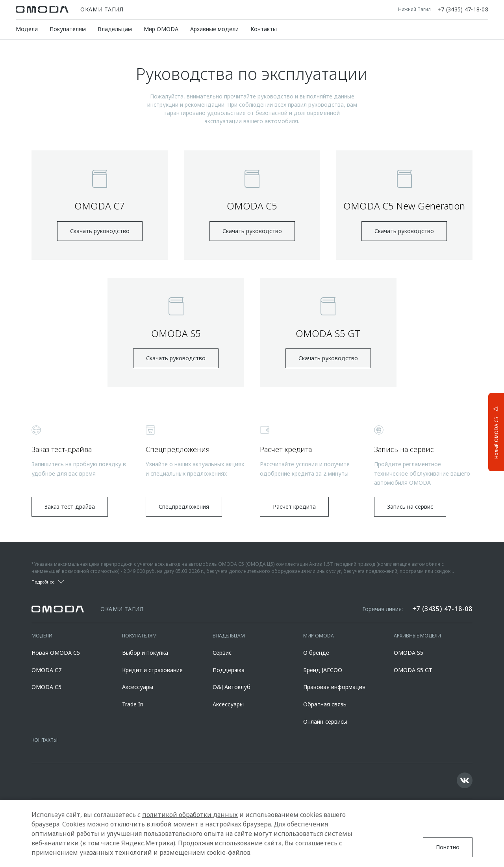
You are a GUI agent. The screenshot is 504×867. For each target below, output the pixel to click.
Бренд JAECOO (323, 670)
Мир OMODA (161, 29)
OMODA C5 (46, 687)
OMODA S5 (409, 653)
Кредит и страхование (152, 670)
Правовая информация (334, 687)
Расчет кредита (294, 507)
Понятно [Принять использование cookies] (448, 847)
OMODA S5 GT (413, 670)
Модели (27, 29)
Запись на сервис (410, 507)
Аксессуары (138, 687)
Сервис (222, 653)
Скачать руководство (100, 231)
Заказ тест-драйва (70, 507)
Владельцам (115, 29)
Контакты (264, 29)
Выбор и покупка (145, 653)
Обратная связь (325, 704)
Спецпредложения (184, 507)
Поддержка (229, 670)
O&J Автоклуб (232, 687)
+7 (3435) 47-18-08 (463, 9)
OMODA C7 (46, 670)
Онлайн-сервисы (325, 722)
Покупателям (68, 29)
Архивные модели (214, 29)
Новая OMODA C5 (56, 653)
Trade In (133, 704)
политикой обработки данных (190, 815)
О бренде (316, 653)
